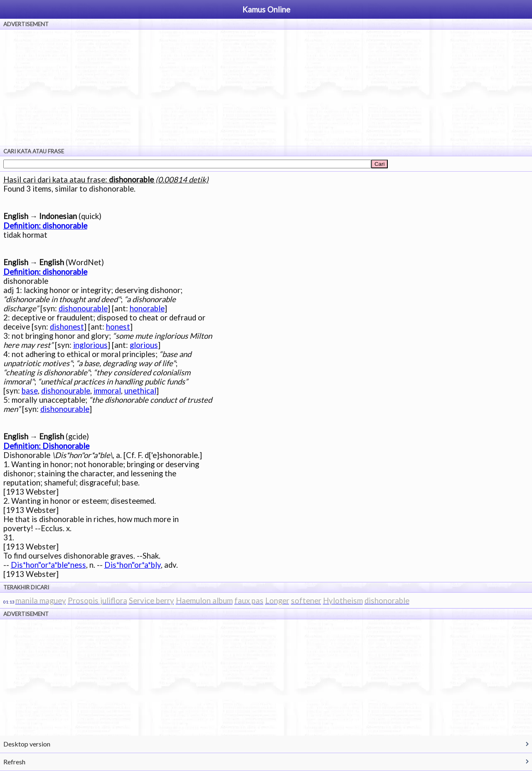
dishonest (67, 327)
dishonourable (83, 308)
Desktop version (27, 744)
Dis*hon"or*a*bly (133, 565)
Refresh (14, 762)
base (30, 391)
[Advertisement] (266, 88)
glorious (144, 345)
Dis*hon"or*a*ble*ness (48, 565)
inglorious (90, 345)
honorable (147, 308)
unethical (140, 391)
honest (118, 327)
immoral (107, 391)
